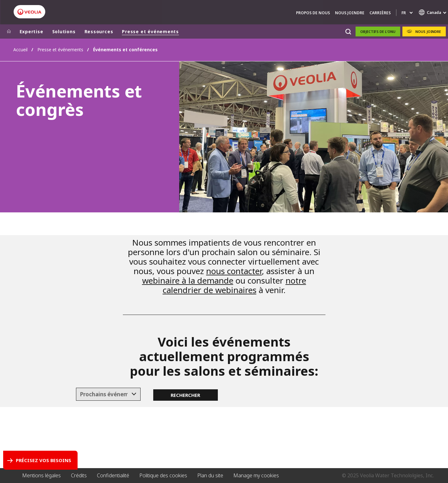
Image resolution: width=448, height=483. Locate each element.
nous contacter (234, 271)
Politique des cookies (163, 475)
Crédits (79, 475)
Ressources (99, 31)
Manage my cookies (256, 475)
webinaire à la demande (188, 280)
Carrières (380, 13)
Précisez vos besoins (44, 460)
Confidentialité (113, 475)
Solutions (64, 31)
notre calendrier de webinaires (234, 285)
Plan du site (210, 475)
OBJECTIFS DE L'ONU (378, 31)
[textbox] (104, 394)
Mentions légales (41, 475)
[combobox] (108, 394)
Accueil (20, 50)
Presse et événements (150, 31)
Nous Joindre (350, 13)
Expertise (32, 31)
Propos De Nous (313, 13)
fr (404, 13)
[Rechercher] (348, 31)
